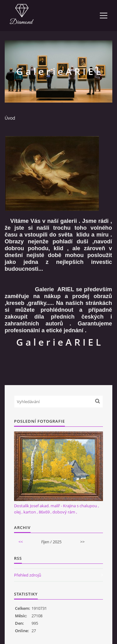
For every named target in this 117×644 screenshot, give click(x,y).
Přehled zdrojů (28, 575)
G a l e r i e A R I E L (58, 342)
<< (21, 542)
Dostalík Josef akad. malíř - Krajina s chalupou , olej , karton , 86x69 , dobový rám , (56, 509)
